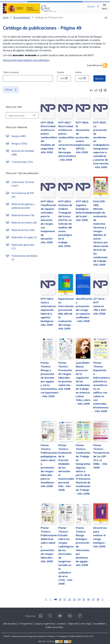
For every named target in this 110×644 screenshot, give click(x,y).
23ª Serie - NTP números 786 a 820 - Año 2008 (100, 308)
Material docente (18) (21, 233)
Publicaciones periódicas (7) (19, 288)
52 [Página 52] (66, 597)
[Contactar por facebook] (80, 615)
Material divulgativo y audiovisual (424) (20, 220)
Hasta (78, 75)
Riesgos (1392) (19, 149)
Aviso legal (86, 621)
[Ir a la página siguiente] (99, 597)
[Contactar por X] (50, 615)
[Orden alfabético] (101, 93)
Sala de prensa (10, 621)
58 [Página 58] (95, 597)
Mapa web (73, 621)
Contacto (62, 621)
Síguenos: (31, 614)
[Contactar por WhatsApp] (41, 615)
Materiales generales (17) (19, 277)
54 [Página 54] (76, 597)
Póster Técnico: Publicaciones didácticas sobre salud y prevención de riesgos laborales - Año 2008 (42, 544)
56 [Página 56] (85, 597)
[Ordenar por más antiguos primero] (96, 93)
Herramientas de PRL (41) (20, 207)
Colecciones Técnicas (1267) (20, 196)
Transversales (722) (19, 169)
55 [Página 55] (80, 597)
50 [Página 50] (57, 597)
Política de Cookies (54, 625)
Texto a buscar (11, 75)
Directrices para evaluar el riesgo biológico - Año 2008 (100, 537)
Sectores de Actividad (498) (19, 158)
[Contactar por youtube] (60, 615)
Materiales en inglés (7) (19, 266)
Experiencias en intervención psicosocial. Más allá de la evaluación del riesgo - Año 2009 (61, 316)
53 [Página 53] (71, 597)
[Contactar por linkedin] (70, 615)
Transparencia (26, 621)
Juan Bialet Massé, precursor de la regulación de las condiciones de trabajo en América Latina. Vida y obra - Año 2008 (80, 386)
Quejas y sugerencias (45, 621)
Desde (61, 75)
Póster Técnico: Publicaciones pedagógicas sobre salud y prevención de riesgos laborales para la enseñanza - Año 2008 (42, 463)
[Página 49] (52, 597)
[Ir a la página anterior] (43, 597)
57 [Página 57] (90, 597)
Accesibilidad (99, 621)
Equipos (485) (19, 141)
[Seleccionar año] (19, 121)
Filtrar (11, 92)
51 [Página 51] (61, 597)
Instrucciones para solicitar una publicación (26, 62)
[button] (104, 7)
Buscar (99, 81)
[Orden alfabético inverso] (105, 93)
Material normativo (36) (19, 244)
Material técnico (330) (20, 255)
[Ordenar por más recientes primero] (91, 93)
